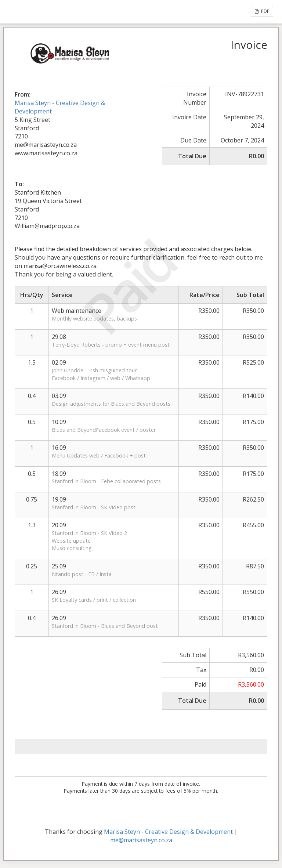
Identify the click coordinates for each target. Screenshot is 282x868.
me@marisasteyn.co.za (141, 840)
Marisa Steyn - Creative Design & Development (168, 832)
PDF (262, 11)
